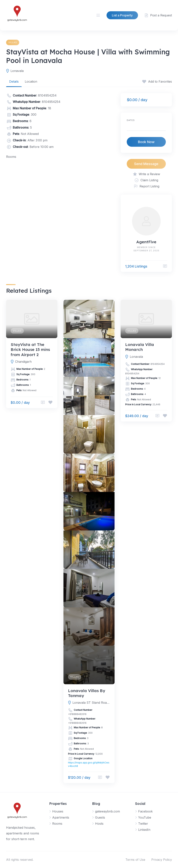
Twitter (143, 824)
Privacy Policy (162, 860)
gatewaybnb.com (107, 811)
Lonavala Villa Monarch (140, 347)
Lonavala (17, 71)
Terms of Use (135, 860)
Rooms (57, 824)
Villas (13, 42)
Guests (100, 817)
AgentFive (146, 242)
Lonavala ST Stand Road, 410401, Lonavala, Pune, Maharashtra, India (91, 703)
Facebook (145, 811)
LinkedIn (144, 830)
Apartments (61, 817)
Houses (58, 811)
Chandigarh (23, 362)
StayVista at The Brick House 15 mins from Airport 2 (30, 349)
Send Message (146, 164)
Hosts (99, 824)
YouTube (145, 817)
